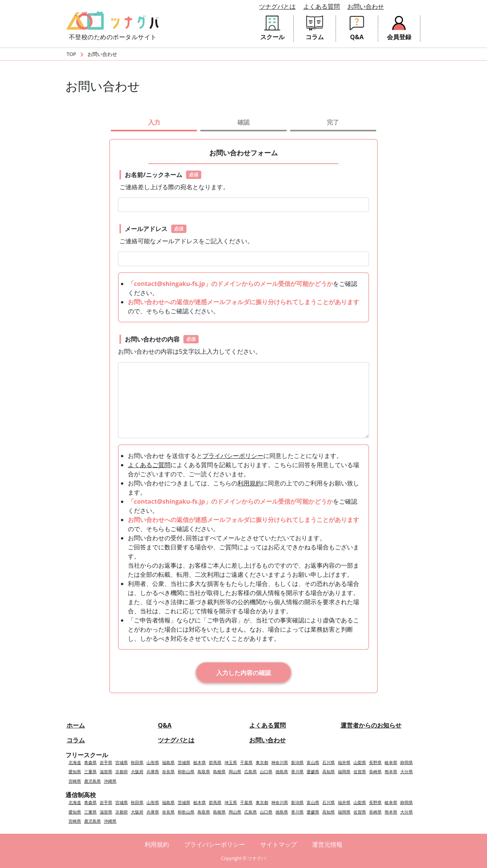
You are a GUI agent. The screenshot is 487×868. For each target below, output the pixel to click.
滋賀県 (106, 771)
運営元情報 (327, 844)
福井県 (344, 762)
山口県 (266, 771)
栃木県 (200, 762)
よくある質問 (321, 6)
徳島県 (282, 771)
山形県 (153, 762)
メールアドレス (156, 229)
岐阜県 (391, 762)
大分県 (407, 771)
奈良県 (168, 771)
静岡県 (407, 762)
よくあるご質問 (149, 465)
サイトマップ (279, 844)
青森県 (90, 762)
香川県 (297, 771)
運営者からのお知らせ (371, 725)
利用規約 (250, 483)
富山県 (313, 762)
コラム (76, 740)
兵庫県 (153, 771)
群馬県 (215, 762)
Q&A (165, 725)
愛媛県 (313, 771)
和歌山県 (186, 771)
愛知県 (75, 771)
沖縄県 (110, 781)
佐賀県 (360, 771)
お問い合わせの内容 (162, 339)
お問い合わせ (366, 6)
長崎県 (375, 771)
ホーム (76, 725)
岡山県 (235, 771)
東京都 (262, 762)
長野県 (375, 762)
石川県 (329, 762)
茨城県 (184, 762)
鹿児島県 (92, 781)
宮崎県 (75, 781)
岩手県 (106, 762)
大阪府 (137, 771)
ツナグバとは (277, 6)
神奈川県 (280, 762)
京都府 (122, 771)
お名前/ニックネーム (163, 175)
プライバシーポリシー (233, 456)
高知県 (329, 771)
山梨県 (360, 762)
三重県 (90, 771)
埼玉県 (231, 762)
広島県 (251, 771)
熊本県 (391, 771)
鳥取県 (204, 771)
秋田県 (137, 762)
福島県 (168, 762)
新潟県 (297, 762)
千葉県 (246, 762)
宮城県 (122, 762)
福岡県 (344, 771)
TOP (71, 54)
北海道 (75, 762)
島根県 (219, 771)
